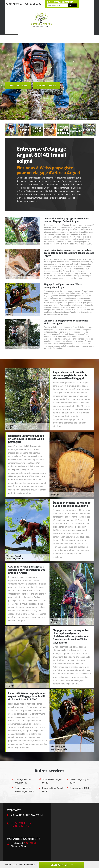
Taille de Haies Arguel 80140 (52, 781)
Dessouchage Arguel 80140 (79, 781)
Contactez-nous (18, 86)
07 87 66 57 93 (33, 4)
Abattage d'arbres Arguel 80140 (23, 781)
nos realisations (46, 86)
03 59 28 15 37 (14, 4)
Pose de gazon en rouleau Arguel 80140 (24, 790)
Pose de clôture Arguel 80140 (52, 790)
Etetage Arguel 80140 (80, 788)
